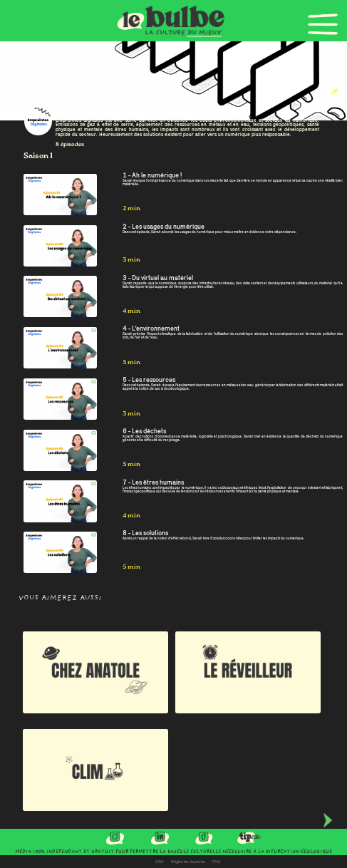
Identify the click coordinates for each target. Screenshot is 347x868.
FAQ (216, 862)
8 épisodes (70, 145)
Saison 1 (38, 156)
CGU (160, 862)
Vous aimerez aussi (60, 599)
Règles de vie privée (188, 862)
